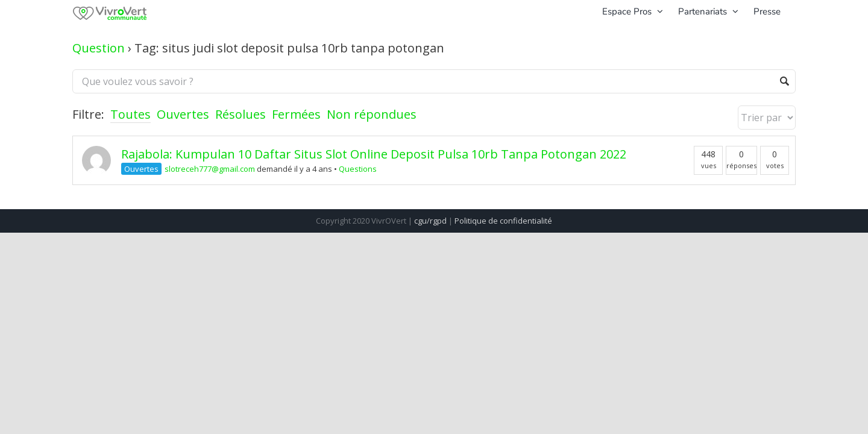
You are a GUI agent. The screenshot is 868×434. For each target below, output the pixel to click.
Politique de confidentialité (503, 221)
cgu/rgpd (430, 221)
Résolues (241, 114)
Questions (358, 169)
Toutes (131, 114)
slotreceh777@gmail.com (210, 169)
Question (99, 48)
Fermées (296, 114)
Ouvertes (183, 114)
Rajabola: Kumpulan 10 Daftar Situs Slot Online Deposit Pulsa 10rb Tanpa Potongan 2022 (374, 154)
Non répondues (372, 114)
